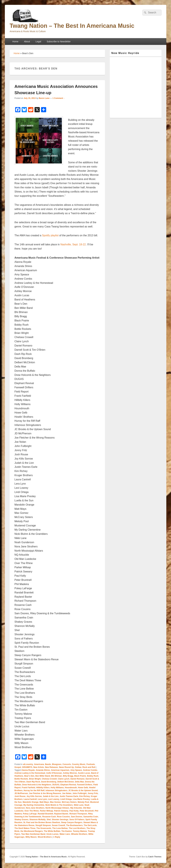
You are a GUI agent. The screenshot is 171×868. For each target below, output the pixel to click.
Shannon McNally (37, 820)
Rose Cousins (63, 817)
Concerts (67, 764)
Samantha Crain (91, 817)
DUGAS (56, 785)
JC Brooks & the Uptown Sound (83, 790)
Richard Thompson (78, 814)
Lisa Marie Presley (81, 799)
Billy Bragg (68, 776)
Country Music (79, 764)
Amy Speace (76, 770)
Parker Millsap (46, 811)
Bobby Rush (93, 776)
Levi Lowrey (54, 799)
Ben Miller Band (43, 776)
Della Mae (79, 782)
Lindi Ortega (66, 799)
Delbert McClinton (66, 782)
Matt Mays (44, 802)
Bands (48, 764)
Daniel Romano (77, 779)
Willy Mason (31, 837)
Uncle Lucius (52, 834)
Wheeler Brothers (79, 834)
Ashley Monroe (70, 773)
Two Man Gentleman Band (33, 834)
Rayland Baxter (61, 814)
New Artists (39, 767)
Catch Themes (155, 857)
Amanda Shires (43, 770)
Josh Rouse (20, 796)
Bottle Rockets (21, 779)
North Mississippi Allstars (57, 808)
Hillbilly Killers (43, 788)
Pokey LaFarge (30, 814)
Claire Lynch (64, 779)
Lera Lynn (42, 799)
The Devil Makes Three (25, 828)
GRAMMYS (27, 767)
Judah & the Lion (51, 796)
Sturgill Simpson (43, 825)
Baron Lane (44, 98)
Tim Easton (67, 831)
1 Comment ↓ (59, 98)
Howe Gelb (83, 788)
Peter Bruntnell (87, 811)
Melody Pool (83, 802)
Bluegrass (57, 764)
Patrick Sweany (61, 811)
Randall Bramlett (45, 814)
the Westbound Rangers (32, 831)
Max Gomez (55, 802)
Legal (38, 42)
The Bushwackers (74, 825)
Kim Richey (85, 796)
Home (15, 42)
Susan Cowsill (59, 825)
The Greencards (44, 828)
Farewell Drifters (85, 785)
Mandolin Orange (31, 802)
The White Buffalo (52, 831)
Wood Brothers (45, 837)
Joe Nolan (67, 793)
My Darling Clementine (34, 805)
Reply (57, 837)
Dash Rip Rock (33, 782)
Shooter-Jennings (60, 820)
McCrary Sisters (69, 802)
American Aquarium (60, 770)
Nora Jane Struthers (35, 808)
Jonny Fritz (93, 793)
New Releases (51, 767)
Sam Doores (77, 817)
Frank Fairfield (28, 788)
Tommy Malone (80, 831)
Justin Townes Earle (69, 796)
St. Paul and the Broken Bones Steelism (42, 822)
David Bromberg (49, 782)
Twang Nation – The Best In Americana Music (72, 26)
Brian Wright (35, 779)
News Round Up (66, 767)
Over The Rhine (32, 811)
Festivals (91, 764)
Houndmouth (71, 788)
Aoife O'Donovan (54, 773)
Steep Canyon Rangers (72, 822)
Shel (49, 820)
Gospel (18, 767)
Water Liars (65, 834)
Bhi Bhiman (56, 776)
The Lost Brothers (77, 828)
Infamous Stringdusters (56, 790)
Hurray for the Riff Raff (34, 790)
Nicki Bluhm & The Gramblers (59, 805)
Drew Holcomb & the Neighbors (37, 785)
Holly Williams (57, 788)
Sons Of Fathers (77, 820)
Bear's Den (29, 776)
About (27, 42)
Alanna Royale (28, 770)
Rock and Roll (89, 767)
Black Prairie (80, 776)
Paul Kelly (74, 811)
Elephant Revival (68, 785)
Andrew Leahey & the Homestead (30, 773)
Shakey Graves (21, 820)
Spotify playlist (50, 235)
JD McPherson (21, 793)
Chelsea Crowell (49, 779)
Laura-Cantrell (30, 799)
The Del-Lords (90, 825)
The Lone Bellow (60, 828)
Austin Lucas (84, 773)
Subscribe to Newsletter (59, 42)
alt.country (28, 764)
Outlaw (78, 767)
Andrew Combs (90, 770)
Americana (39, 764)
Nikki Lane (79, 805)
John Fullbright (80, 793)
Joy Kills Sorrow (34, 796)
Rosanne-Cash (49, 817)
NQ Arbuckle (76, 808)
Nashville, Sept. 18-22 (73, 244)
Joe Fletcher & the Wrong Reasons (45, 793)
